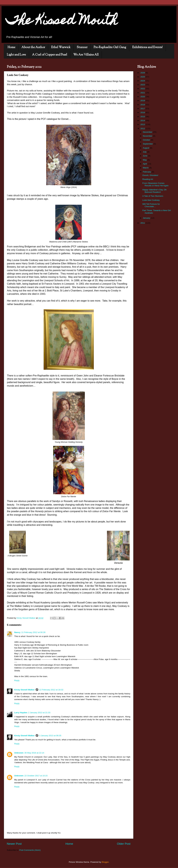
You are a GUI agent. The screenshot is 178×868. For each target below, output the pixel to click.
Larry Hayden (21, 713)
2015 (143, 117)
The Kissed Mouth (62, 21)
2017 (143, 109)
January (147, 218)
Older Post (124, 844)
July (145, 152)
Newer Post (14, 844)
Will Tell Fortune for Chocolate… (151, 205)
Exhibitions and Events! (147, 47)
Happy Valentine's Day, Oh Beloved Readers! (155, 191)
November (148, 136)
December (148, 132)
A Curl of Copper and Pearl (50, 55)
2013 (143, 124)
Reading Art (148, 179)
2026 (143, 73)
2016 (143, 112)
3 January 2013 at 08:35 (50, 736)
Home (11, 47)
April (145, 164)
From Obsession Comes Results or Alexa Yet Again (156, 184)
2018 (143, 105)
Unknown (19, 753)
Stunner (82, 47)
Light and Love (16, 55)
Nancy (17, 632)
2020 (143, 97)
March (146, 168)
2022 (143, 89)
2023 (143, 85)
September (148, 144)
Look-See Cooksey (151, 200)
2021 (143, 93)
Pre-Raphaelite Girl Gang (110, 47)
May (145, 160)
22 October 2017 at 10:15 (36, 776)
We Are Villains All (86, 55)
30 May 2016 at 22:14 (34, 753)
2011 (143, 223)
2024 (143, 81)
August (146, 148)
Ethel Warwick (61, 47)
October (147, 140)
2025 (143, 77)
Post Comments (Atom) (30, 850)
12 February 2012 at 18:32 (51, 690)
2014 (143, 121)
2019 (143, 101)
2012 (143, 129)
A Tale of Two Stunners (153, 196)
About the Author (33, 47)
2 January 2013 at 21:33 (39, 713)
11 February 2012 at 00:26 (33, 632)
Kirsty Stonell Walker (24, 690)
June (145, 156)
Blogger (105, 862)
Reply (17, 680)
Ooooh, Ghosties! (150, 175)
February (147, 172)
